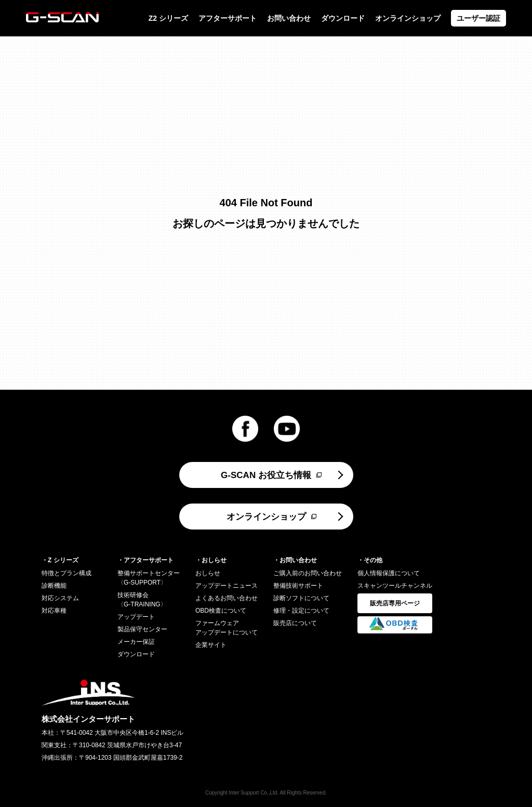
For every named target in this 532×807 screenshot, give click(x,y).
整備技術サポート (298, 586)
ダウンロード (343, 18)
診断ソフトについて (301, 598)
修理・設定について (301, 611)
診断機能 (54, 586)
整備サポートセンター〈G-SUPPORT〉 (149, 578)
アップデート (136, 617)
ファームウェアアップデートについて (227, 628)
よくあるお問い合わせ (227, 598)
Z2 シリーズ (168, 18)
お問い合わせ (289, 18)
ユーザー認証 (478, 18)
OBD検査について (221, 611)
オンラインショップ (408, 18)
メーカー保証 (136, 642)
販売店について (295, 623)
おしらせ (208, 573)
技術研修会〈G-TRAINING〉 (142, 600)
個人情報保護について (389, 573)
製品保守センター (142, 629)
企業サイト (211, 645)
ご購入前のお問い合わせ (308, 573)
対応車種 (54, 611)
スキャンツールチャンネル (395, 586)
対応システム (60, 598)
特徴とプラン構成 (66, 573)
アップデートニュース (227, 586)
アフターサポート (228, 18)
